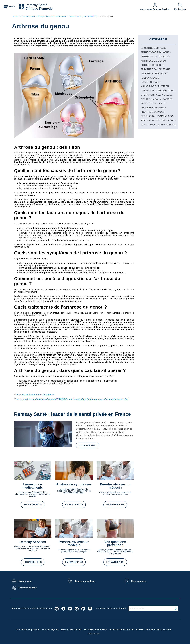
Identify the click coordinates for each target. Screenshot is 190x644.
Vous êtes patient (28, 16)
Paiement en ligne (28, 588)
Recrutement (25, 581)
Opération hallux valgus (157, 95)
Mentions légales (50, 629)
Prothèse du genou (153, 108)
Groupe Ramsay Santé (27, 629)
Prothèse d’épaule (153, 112)
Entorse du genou (153, 65)
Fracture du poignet (154, 74)
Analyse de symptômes (74, 484)
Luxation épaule (151, 82)
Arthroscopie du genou (156, 52)
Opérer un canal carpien (157, 99)
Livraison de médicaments (33, 486)
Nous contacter (139, 581)
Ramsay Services (33, 542)
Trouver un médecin (85, 581)
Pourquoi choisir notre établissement (52, 16)
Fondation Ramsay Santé (159, 629)
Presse (140, 629)
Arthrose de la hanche (156, 57)
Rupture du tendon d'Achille (159, 120)
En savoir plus (87, 445)
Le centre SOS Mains (154, 48)
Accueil (16, 16)
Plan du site (94, 634)
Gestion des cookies (71, 629)
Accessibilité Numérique (122, 629)
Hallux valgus (150, 78)
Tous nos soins (75, 16)
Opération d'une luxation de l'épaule (164, 91)
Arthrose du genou (153, 61)
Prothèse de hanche (154, 103)
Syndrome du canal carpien (159, 125)
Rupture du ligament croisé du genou (165, 116)
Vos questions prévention (115, 543)
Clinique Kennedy (39, 8)
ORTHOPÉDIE (90, 16)
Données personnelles (96, 629)
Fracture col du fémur (156, 69)
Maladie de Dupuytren (155, 86)
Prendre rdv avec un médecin (115, 486)
